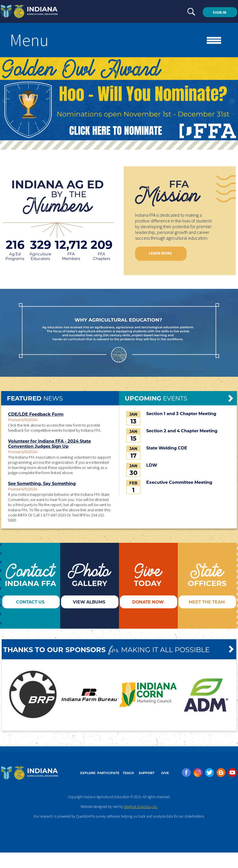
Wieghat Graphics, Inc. (141, 807)
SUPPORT (147, 773)
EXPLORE (88, 773)
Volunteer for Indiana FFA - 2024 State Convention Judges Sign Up (49, 444)
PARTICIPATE (108, 773)
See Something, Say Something (42, 484)
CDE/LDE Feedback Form (36, 414)
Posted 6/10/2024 (23, 420)
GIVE (165, 773)
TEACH (128, 773)
